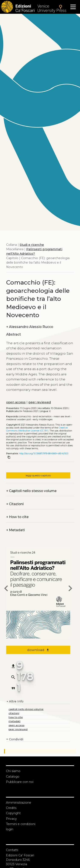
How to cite (17, 517)
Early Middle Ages (43, 419)
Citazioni (15, 504)
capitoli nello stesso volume (26, 709)
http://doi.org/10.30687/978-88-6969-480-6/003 (44, 454)
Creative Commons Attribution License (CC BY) (37, 429)
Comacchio (25, 417)
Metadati (15, 530)
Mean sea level (62, 417)
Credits (11, 808)
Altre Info (15, 701)
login (10, 829)
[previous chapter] (6, 589)
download (38, 650)
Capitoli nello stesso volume (31, 491)
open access (16, 402)
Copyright (13, 813)
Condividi (15, 739)
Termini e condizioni (21, 824)
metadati (15, 721)
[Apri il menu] (73, 7)
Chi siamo (13, 771)
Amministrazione (19, 803)
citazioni (14, 713)
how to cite (16, 717)
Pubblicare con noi (20, 782)
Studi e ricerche (32, 245)
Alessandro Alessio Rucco (30, 327)
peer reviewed (40, 402)
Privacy (11, 819)
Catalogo (13, 777)
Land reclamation (42, 417)
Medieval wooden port (19, 419)
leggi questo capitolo (38, 475)
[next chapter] (70, 589)
